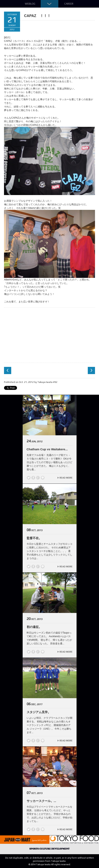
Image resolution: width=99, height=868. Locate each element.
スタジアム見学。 (39, 712)
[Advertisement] (49, 335)
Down (49, 4)
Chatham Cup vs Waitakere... (47, 449)
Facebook (33, 478)
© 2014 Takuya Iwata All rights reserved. (50, 864)
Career (69, 4)
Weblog (30, 4)
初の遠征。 (34, 627)
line (43, 478)
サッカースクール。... (41, 801)
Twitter (29, 478)
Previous (8, 370)
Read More (66, 478)
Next (91, 370)
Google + (38, 478)
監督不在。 (34, 538)
